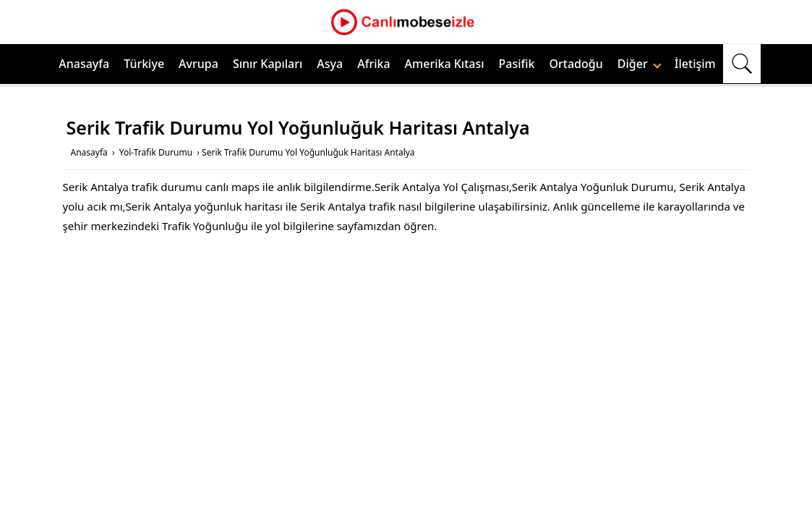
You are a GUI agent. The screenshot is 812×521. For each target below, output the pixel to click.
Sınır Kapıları (268, 64)
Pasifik (517, 64)
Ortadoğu (576, 64)
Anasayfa (84, 64)
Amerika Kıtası (445, 64)
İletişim (695, 64)
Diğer (640, 64)
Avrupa (198, 64)
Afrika (373, 64)
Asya (330, 64)
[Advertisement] (406, 352)
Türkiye (144, 64)
